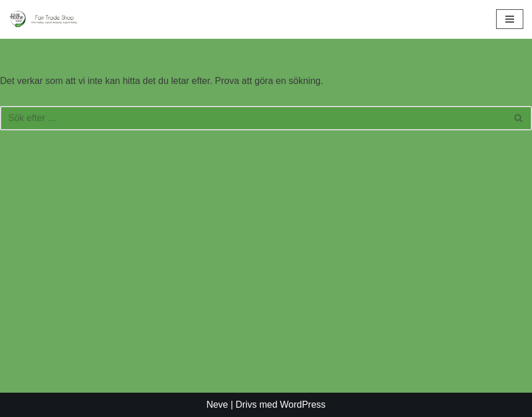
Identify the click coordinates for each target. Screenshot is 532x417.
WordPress (303, 405)
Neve (217, 405)
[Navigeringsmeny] (510, 19)
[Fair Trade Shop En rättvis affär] (43, 19)
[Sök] (253, 118)
